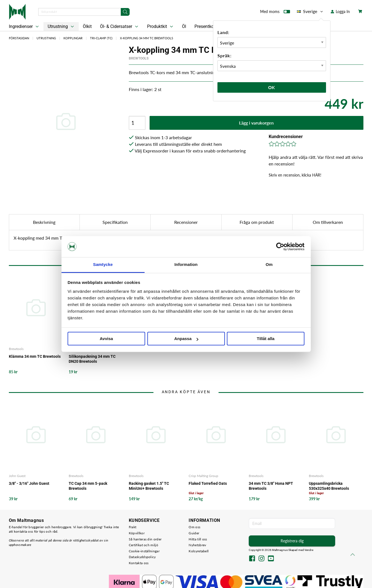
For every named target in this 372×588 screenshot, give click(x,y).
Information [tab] (186, 265)
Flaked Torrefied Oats (208, 483)
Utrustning (61, 27)
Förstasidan (19, 38)
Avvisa (106, 339)
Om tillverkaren (328, 222)
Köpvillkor (137, 533)
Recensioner (186, 222)
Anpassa (186, 339)
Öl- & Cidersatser (120, 27)
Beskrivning (44, 222)
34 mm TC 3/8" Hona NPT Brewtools (271, 486)
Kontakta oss (139, 563)
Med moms (275, 13)
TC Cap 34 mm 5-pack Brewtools (88, 486)
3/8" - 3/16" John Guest (29, 483)
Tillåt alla (266, 339)
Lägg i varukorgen (256, 123)
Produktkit (161, 27)
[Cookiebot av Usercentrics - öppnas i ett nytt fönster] (280, 247)
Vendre (309, 550)
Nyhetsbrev (197, 545)
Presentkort (206, 26)
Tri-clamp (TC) (101, 38)
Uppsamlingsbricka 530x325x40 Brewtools (329, 486)
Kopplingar (73, 38)
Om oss (194, 527)
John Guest (17, 476)
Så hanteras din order (145, 539)
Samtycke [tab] (103, 265)
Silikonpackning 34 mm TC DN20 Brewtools (92, 359)
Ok (272, 87)
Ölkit (87, 26)
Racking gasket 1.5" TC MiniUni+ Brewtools (149, 486)
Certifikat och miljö (143, 545)
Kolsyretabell (199, 551)
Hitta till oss (198, 539)
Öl (184, 26)
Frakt (133, 527)
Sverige (310, 11)
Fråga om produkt (257, 222)
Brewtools (139, 58)
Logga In (340, 11)
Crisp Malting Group (203, 476)
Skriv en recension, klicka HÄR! (295, 175)
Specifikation (115, 222)
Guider (194, 533)
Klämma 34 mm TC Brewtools (35, 356)
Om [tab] (269, 265)
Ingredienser (24, 27)
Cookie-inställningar (144, 551)
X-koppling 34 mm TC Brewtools (147, 38)
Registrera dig (292, 541)
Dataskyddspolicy (142, 557)
